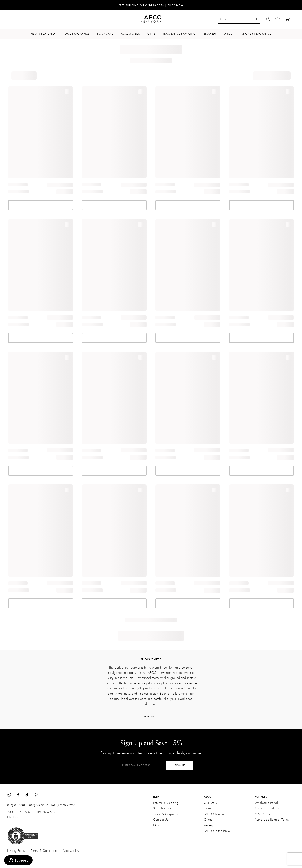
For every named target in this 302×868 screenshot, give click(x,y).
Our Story (211, 803)
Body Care (105, 34)
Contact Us (161, 820)
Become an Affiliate (268, 808)
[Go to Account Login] (268, 20)
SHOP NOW (176, 5)
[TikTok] (27, 794)
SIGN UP (180, 765)
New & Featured (43, 34)
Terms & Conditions (44, 851)
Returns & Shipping (166, 803)
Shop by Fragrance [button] (256, 34)
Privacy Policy (16, 851)
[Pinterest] (36, 794)
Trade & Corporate (166, 814)
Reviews (209, 825)
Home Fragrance (76, 34)
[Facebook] (18, 794)
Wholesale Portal (266, 803)
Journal (209, 808)
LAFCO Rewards (215, 814)
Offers (208, 820)
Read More (151, 716)
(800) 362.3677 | (39, 805)
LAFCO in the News (218, 831)
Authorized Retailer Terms (272, 820)
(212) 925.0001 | (17, 805)
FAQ (156, 825)
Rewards (210, 34)
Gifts (151, 34)
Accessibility (71, 851)
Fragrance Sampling (179, 34)
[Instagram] (9, 794)
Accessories (130, 34)
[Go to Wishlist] (278, 19)
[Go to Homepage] (151, 19)
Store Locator (162, 808)
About (229, 34)
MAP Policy (262, 814)
